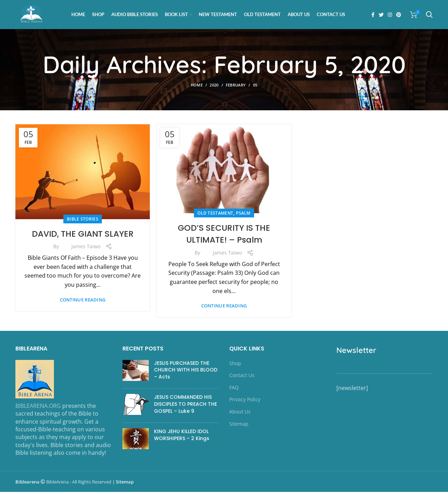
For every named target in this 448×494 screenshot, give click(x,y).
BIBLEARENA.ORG (38, 408)
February (236, 87)
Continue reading (83, 302)
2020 (214, 87)
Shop (235, 365)
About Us (240, 414)
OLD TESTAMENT (215, 215)
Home (197, 87)
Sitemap (239, 426)
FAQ (234, 389)
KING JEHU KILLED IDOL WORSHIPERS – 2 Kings (182, 437)
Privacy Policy (245, 402)
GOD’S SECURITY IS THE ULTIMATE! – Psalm (224, 236)
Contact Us (242, 378)
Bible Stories (83, 221)
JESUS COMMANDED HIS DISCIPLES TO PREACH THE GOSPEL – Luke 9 (185, 406)
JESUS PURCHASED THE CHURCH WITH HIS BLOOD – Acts (186, 372)
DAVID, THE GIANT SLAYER (83, 236)
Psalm (243, 215)
